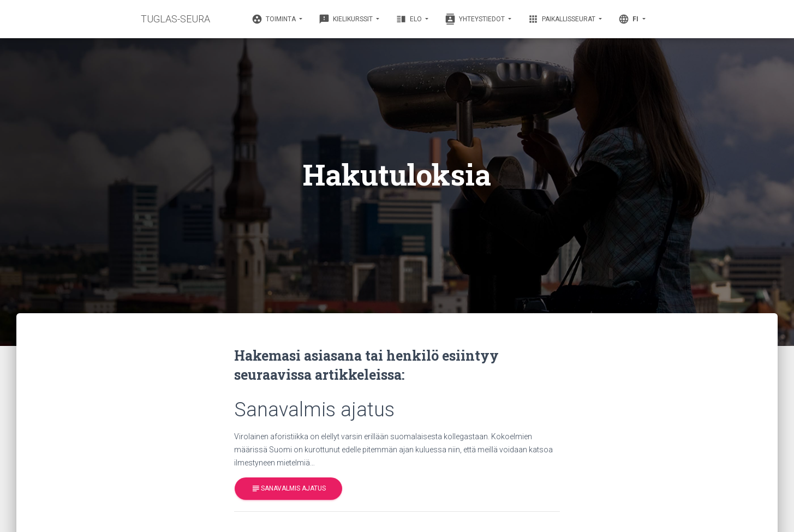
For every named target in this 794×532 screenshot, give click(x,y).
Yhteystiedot (476, 19)
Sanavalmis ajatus (288, 489)
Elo (410, 19)
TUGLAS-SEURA (175, 19)
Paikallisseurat (562, 19)
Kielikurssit (347, 19)
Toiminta (274, 19)
